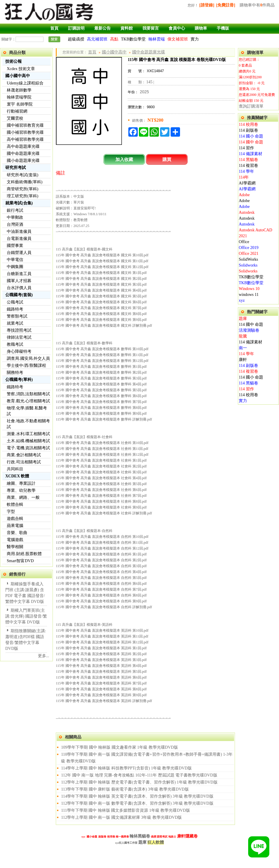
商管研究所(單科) (22, 189)
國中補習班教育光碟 (25, 125)
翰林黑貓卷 (140, 836)
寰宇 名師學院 (20, 104)
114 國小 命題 (251, 136)
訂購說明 (76, 28)
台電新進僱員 (19, 239)
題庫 (243, 319)
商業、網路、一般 (23, 497)
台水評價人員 (19, 288)
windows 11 (249, 295)
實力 (195, 39)
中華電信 (15, 260)
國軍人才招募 (19, 281)
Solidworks (248, 265)
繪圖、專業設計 (21, 483)
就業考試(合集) (19, 203)
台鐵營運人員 (19, 253)
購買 (167, 159)
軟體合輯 (15, 505)
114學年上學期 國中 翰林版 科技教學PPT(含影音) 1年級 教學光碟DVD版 (126, 768)
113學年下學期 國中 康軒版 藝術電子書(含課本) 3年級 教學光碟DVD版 (125, 789)
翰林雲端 (157, 39)
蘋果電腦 (15, 526)
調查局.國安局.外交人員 (28, 358)
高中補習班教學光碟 (25, 139)
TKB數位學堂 (133, 39)
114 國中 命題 (251, 142)
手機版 (223, 28)
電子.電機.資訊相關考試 (28, 448)
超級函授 (76, 39)
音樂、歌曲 (17, 533)
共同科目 (15, 469)
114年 (244, 177)
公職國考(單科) (19, 380)
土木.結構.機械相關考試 (28, 441)
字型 (11, 512)
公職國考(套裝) (19, 295)
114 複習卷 (248, 166)
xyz (242, 300)
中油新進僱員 (19, 232)
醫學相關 (15, 547)
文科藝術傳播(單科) (25, 182)
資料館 (127, 28)
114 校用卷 (248, 124)
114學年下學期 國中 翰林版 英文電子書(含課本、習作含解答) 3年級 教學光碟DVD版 (137, 796)
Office (244, 242)
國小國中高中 (18, 76)
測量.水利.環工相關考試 (28, 434)
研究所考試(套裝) (22, 175)
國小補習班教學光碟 (25, 132)
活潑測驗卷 (249, 330)
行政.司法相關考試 (24, 462)
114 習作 (246, 148)
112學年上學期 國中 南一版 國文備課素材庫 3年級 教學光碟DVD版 (121, 817)
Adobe (244, 195)
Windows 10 (249, 289)
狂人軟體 (156, 842)
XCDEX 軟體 (17, 476)
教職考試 (15, 344)
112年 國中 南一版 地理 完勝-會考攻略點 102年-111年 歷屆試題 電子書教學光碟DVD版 (139, 775)
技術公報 (14, 61)
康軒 (243, 360)
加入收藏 (124, 159)
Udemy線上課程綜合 (25, 83)
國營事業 (15, 246)
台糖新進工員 (19, 274)
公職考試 (15, 302)
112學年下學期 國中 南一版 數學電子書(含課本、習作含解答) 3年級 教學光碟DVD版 (137, 803)
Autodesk (247, 212)
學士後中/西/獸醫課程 (26, 366)
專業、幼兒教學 (21, 490)
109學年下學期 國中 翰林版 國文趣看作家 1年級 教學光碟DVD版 (120, 747)
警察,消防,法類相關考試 (28, 394)
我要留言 (151, 28)
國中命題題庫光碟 (23, 154)
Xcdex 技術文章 (21, 69)
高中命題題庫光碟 (23, 146)
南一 (243, 348)
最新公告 (102, 28)
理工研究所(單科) (22, 196)
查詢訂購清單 (251, 106)
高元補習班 (97, 39)
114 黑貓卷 (248, 160)
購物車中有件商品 (257, 5)
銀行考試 (15, 210)
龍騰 (243, 336)
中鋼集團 (15, 267)
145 (149, 82)
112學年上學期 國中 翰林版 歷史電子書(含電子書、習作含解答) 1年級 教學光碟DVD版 (139, 782)
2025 (144, 92)
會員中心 (177, 28)
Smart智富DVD (20, 561)
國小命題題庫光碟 (23, 161)
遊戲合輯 (15, 519)
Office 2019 (249, 248)
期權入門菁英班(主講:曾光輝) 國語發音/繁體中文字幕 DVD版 (26, 616)
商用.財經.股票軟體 (24, 554)
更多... (44, 656)
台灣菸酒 (15, 224)
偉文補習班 (178, 39)
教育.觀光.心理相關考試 (28, 401)
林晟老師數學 (19, 90)
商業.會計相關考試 (24, 455)
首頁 (54, 28)
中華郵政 (15, 217)
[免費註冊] (226, 5)
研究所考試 (16, 168)
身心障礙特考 (19, 351)
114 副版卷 (248, 130)
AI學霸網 (247, 183)
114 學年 (246, 171)
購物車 (201, 28)
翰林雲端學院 (19, 97)
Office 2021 (249, 254)
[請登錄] (207, 5)
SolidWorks (248, 259)
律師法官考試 (19, 337)
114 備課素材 (251, 154)
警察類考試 (17, 316)
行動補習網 (17, 111)
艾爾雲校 (15, 118)
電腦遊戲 (15, 540)
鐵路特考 (15, 309)
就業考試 (15, 323)
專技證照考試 (19, 330)
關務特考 (15, 373)
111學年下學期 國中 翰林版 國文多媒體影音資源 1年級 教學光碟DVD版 (126, 810)
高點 (114, 39)
